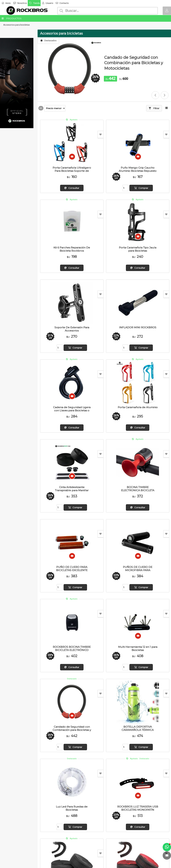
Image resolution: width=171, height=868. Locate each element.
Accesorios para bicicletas (17, 25)
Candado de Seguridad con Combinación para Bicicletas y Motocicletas (134, 63)
